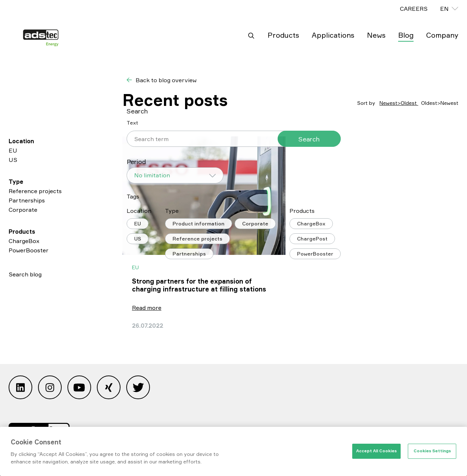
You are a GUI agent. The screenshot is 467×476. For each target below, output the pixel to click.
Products (283, 35)
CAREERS (414, 9)
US (13, 160)
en (444, 9)
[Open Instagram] (50, 389)
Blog (406, 35)
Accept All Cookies (376, 451)
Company (442, 35)
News (376, 35)
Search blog (25, 274)
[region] (233, 451)
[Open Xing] (109, 389)
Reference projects (35, 191)
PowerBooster (29, 250)
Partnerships (27, 200)
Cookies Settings (432, 451)
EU (13, 150)
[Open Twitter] (138, 389)
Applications (333, 35)
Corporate (23, 210)
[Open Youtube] (79, 389)
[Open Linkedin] (20, 389)
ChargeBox (24, 241)
